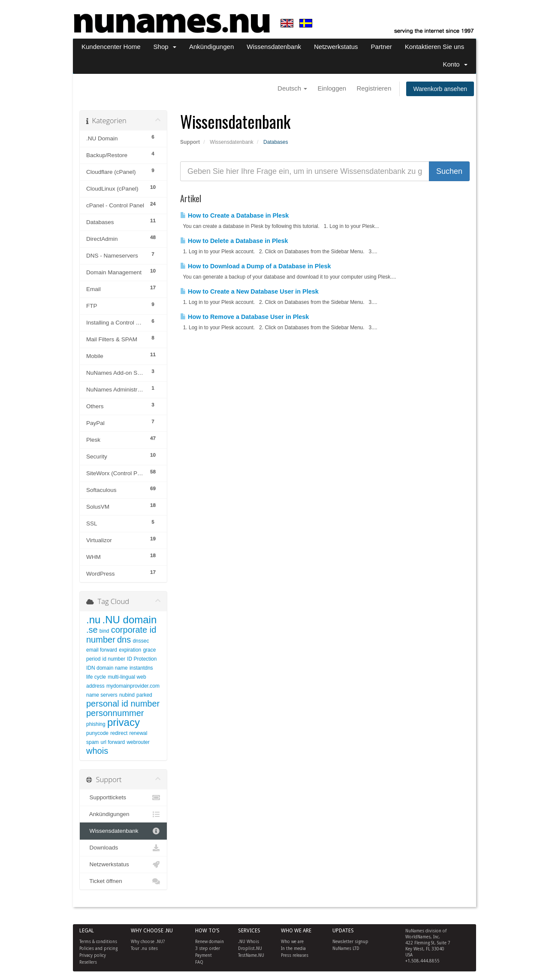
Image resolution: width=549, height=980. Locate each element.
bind (104, 631)
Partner (382, 47)
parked (144, 695)
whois (97, 751)
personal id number (123, 704)
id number (114, 659)
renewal (138, 733)
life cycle (96, 677)
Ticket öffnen (123, 881)
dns (124, 640)
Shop (165, 47)
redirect (119, 733)
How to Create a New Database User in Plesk (249, 291)
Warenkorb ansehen (440, 89)
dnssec (141, 641)
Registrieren (374, 88)
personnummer (115, 713)
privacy (124, 722)
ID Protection (142, 659)
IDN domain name (107, 668)
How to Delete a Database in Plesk (234, 241)
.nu (93, 620)
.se (92, 630)
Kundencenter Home (111, 47)
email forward (102, 650)
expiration (130, 650)
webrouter (138, 742)
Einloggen (332, 88)
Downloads (123, 848)
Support (190, 142)
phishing (96, 724)
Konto (455, 64)
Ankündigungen (211, 47)
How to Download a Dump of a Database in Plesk (255, 266)
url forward (113, 742)
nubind (127, 695)
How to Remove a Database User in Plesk (244, 317)
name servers (102, 695)
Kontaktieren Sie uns (434, 47)
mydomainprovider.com (133, 686)
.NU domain (130, 620)
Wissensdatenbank (274, 47)
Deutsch (292, 88)
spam (92, 742)
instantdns (141, 668)
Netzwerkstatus (336, 47)
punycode (97, 733)
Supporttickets (123, 798)
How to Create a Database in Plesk (234, 215)
